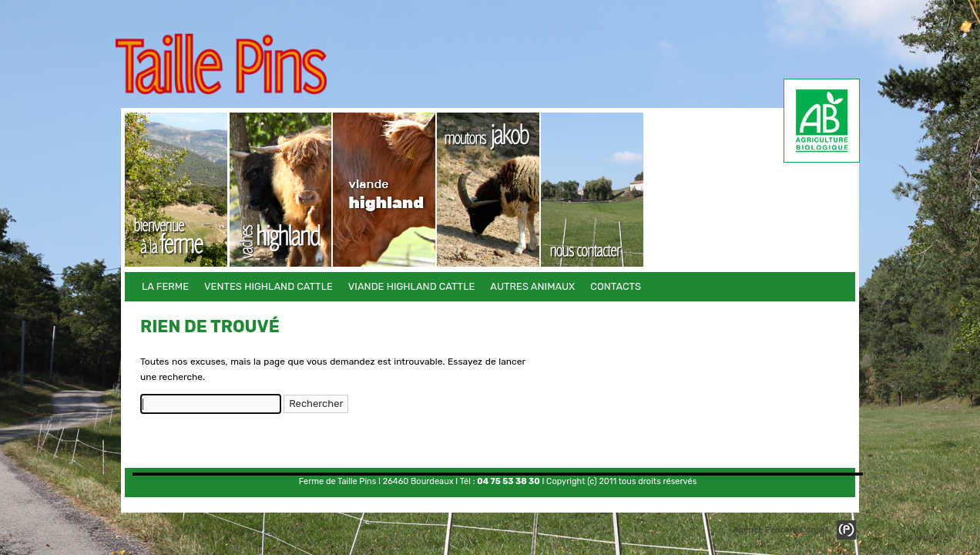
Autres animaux (489, 190)
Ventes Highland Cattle (281, 190)
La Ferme (177, 190)
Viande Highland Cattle (385, 190)
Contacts (593, 190)
